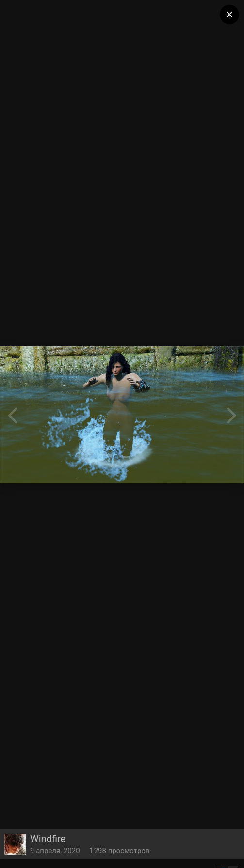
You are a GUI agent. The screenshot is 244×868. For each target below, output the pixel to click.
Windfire (48, 839)
